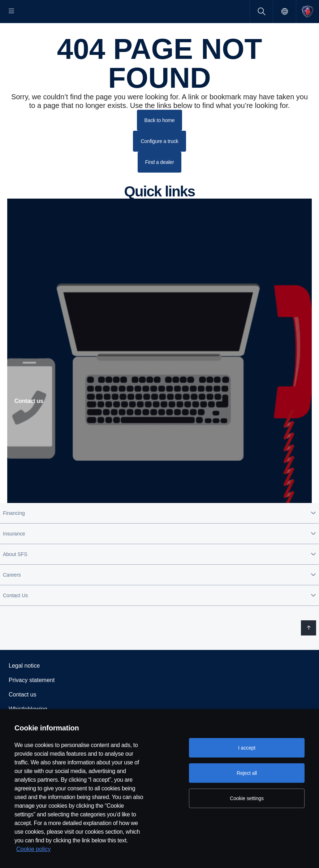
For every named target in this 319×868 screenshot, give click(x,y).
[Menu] (12, 11)
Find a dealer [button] (160, 185)
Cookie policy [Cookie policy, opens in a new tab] (33, 849)
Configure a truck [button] (159, 164)
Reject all (247, 773)
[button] (159, 536)
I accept (247, 748)
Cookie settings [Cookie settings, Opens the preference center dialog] (247, 798)
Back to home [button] (160, 143)
